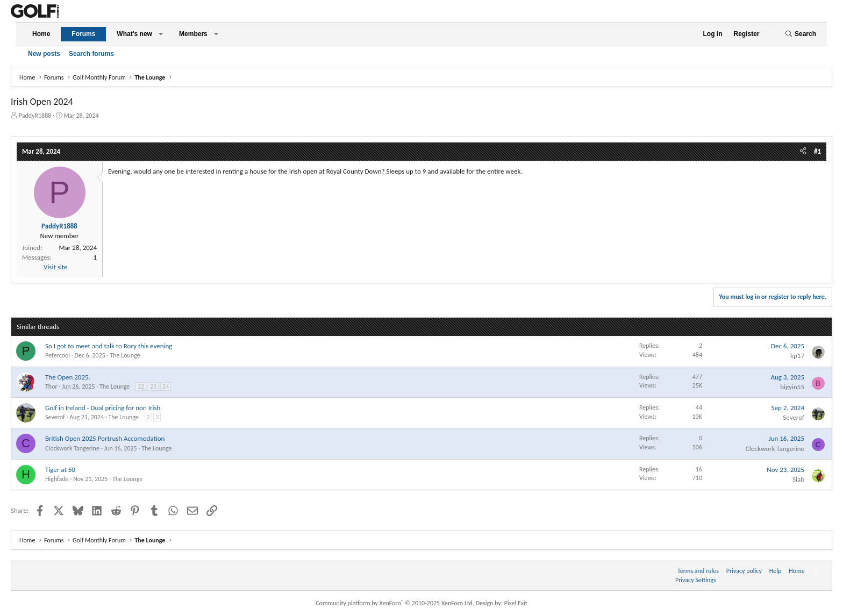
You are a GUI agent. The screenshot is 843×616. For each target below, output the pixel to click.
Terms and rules (698, 571)
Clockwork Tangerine (72, 448)
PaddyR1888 (35, 116)
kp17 (797, 356)
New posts (44, 54)
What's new (134, 34)
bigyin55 (792, 387)
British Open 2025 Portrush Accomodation (105, 438)
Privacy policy (744, 571)
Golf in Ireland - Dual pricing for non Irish (103, 408)
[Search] (801, 34)
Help (776, 571)
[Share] (803, 152)
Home (41, 34)
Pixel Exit (516, 603)
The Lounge (125, 355)
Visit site (55, 267)
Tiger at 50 (60, 470)
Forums (83, 34)
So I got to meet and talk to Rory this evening (109, 346)
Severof (55, 417)
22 (141, 386)
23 (153, 386)
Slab (798, 479)
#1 (817, 151)
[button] (161, 34)
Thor (51, 386)
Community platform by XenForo (395, 603)
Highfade (57, 479)
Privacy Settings (696, 580)
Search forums (91, 54)
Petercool (58, 355)
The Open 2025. (68, 377)
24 (166, 386)
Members (193, 34)
